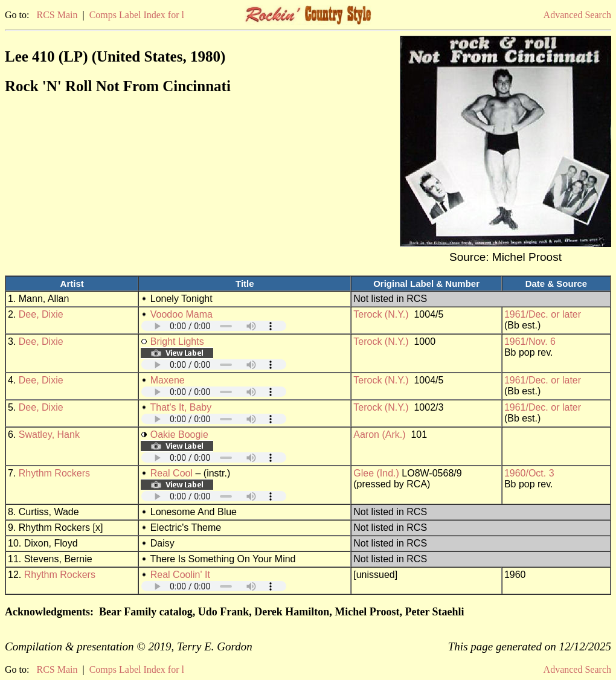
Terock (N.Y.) (381, 314)
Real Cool (172, 473)
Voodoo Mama (181, 314)
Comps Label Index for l (137, 15)
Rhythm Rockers (54, 473)
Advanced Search (577, 15)
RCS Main (57, 15)
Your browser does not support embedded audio (214, 326)
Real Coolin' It (180, 575)
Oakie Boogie (179, 435)
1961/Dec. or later (543, 314)
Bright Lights (177, 342)
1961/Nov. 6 (530, 342)
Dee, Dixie (41, 314)
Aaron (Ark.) (379, 435)
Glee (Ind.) (376, 473)
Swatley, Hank (49, 435)
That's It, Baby (181, 407)
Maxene (168, 380)
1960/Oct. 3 (529, 473)
